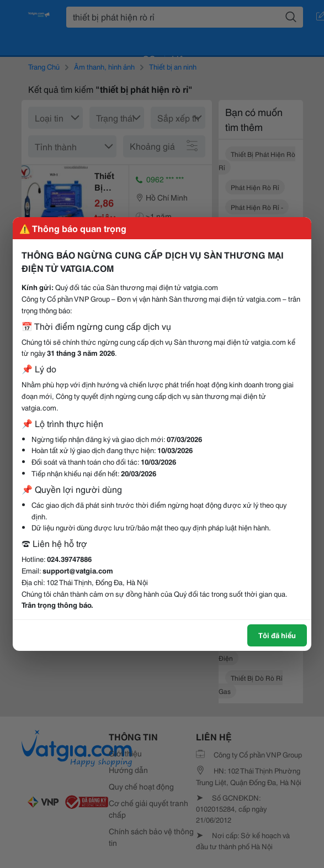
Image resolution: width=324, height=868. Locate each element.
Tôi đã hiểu (277, 635)
